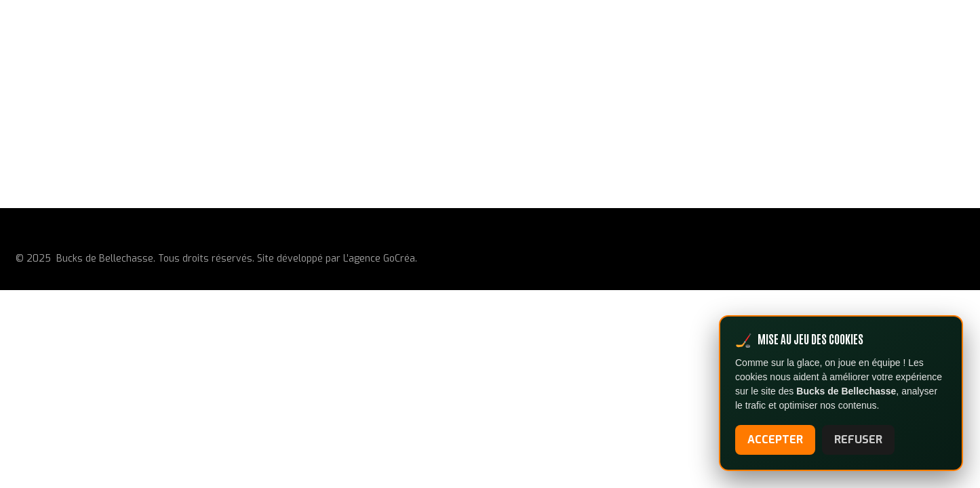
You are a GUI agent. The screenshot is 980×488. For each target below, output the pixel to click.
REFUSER (858, 440)
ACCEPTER (775, 440)
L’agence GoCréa (379, 259)
